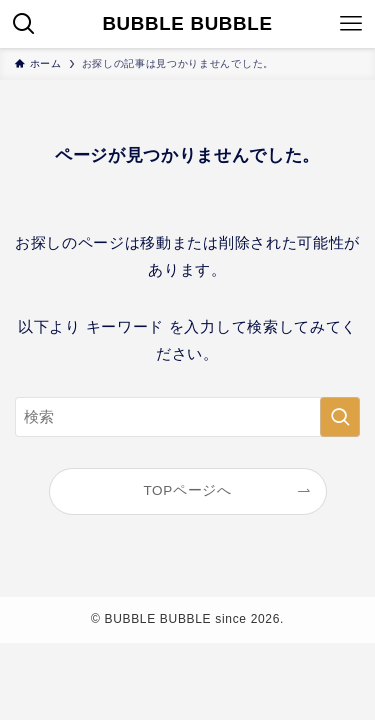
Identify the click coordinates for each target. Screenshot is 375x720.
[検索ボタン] (24, 24)
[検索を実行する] (340, 417)
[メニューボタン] (351, 24)
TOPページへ (187, 490)
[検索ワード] (187, 417)
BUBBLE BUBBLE (187, 24)
